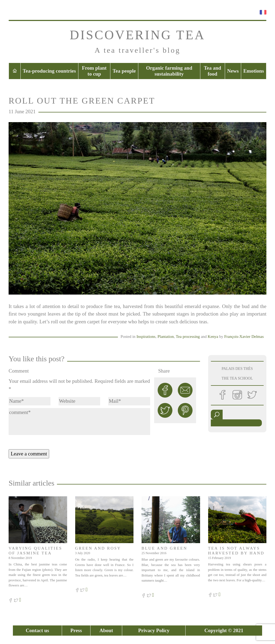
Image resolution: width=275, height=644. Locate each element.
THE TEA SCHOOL (237, 378)
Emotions (254, 71)
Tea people (124, 71)
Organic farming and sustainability (169, 71)
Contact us (37, 630)
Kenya (213, 337)
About (106, 630)
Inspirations (146, 337)
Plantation (166, 337)
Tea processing (188, 337)
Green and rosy (98, 548)
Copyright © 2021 (224, 630)
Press (76, 630)
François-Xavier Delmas (244, 337)
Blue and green (164, 548)
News (233, 71)
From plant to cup (94, 71)
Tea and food (212, 71)
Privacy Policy (154, 630)
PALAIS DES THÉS (237, 369)
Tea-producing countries (49, 71)
